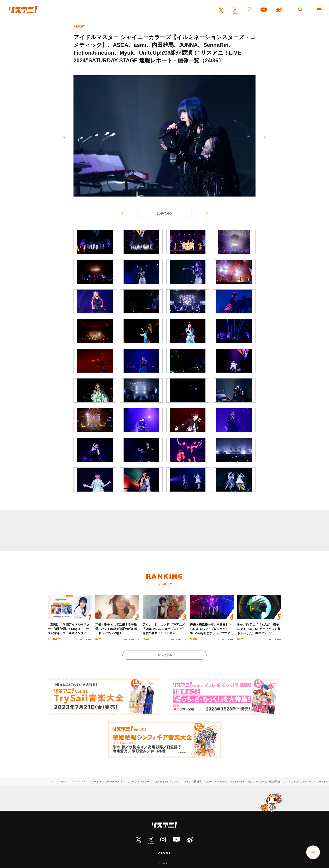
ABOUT (164, 853)
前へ (64, 137)
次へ (265, 137)
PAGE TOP (313, 852)
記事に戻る (165, 213)
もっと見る (165, 655)
